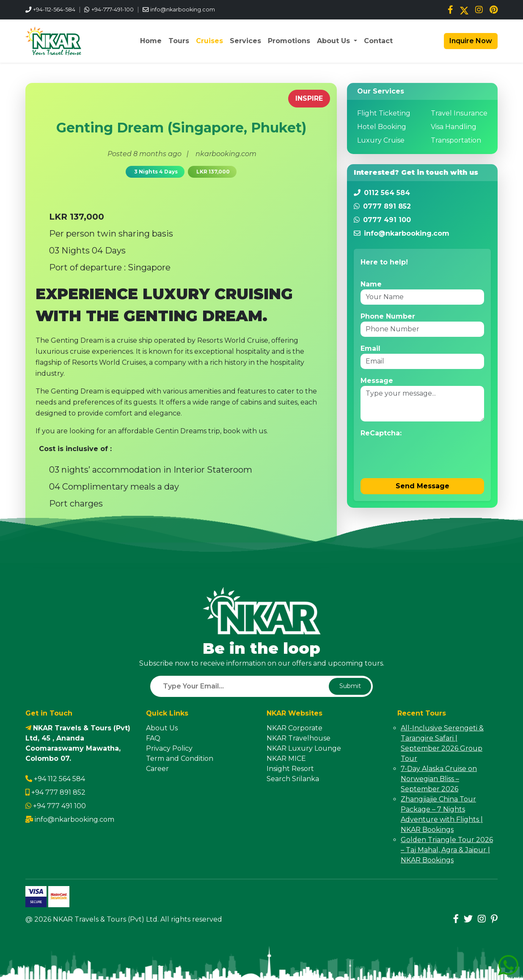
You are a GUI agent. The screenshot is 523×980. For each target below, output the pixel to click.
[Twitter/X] (464, 10)
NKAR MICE (286, 758)
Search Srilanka (293, 779)
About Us (162, 728)
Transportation (456, 140)
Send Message (423, 486)
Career (157, 769)
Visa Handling (454, 127)
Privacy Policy (169, 748)
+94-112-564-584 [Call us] (54, 10)
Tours (179, 41)
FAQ (153, 738)
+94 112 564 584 (59, 779)
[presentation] (425, 455)
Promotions (289, 41)
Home (151, 41)
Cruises (209, 41)
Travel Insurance (459, 113)
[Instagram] (479, 10)
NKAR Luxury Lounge (304, 748)
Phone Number (388, 316)
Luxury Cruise (381, 140)
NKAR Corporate (295, 728)
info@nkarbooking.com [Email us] (183, 10)
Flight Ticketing (384, 113)
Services (245, 41)
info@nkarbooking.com (74, 819)
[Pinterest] (494, 10)
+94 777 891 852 (58, 792)
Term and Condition (180, 758)
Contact (378, 41)
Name (371, 284)
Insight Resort (290, 769)
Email (370, 348)
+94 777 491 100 (59, 806)
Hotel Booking (382, 127)
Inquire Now (470, 41)
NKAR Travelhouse (299, 738)
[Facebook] (450, 10)
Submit (350, 686)
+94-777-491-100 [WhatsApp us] (113, 10)
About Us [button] (334, 41)
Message (377, 381)
